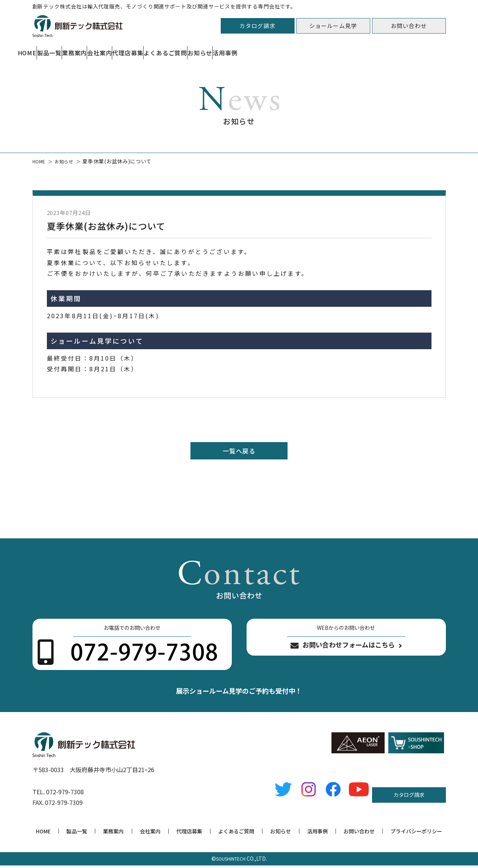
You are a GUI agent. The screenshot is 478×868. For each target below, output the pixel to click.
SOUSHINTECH (231, 861)
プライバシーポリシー (416, 834)
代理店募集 (253, 49)
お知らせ (380, 49)
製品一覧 (91, 49)
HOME (41, 49)
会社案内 (197, 49)
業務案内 (144, 49)
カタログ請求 (257, 26)
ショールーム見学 (333, 26)
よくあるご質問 (318, 49)
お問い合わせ (409, 26)
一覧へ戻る (239, 452)
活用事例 (433, 49)
